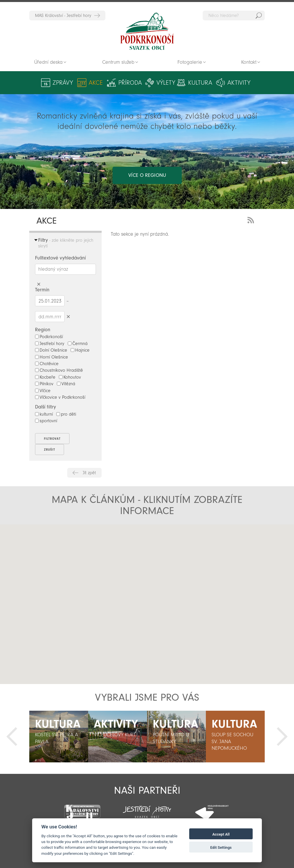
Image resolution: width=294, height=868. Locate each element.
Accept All (221, 834)
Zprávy (63, 83)
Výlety (166, 83)
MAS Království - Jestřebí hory (63, 15)
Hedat (259, 15)
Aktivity (239, 83)
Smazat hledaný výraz (39, 284)
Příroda (130, 83)
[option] (59, 737)
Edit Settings (221, 847)
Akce (96, 83)
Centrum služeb (118, 62)
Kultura (200, 83)
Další (282, 737)
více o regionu (147, 175)
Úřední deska (48, 62)
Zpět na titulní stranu (147, 31)
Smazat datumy (68, 316)
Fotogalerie (190, 62)
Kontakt (249, 62)
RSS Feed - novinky (252, 219)
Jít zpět (89, 473)
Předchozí (12, 737)
